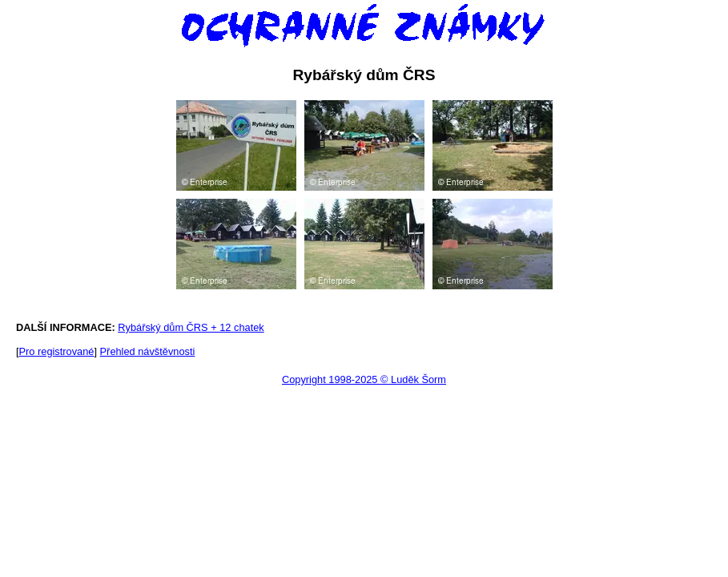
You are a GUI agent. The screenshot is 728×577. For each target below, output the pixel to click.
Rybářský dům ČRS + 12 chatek (191, 327)
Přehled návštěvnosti (148, 351)
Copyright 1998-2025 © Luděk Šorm (364, 379)
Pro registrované (57, 351)
